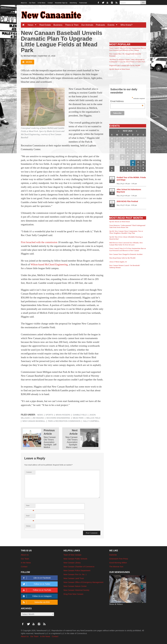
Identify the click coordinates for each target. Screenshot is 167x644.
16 (143, 150)
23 (143, 156)
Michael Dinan (30, 56)
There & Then (72, 25)
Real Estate (45, 25)
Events (113, 25)
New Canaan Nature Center (75, 586)
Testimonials (83, 3)
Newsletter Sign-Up (61, 3)
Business (58, 25)
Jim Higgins (38, 418)
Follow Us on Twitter (36, 584)
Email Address (127, 102)
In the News (41, 3)
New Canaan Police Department (77, 571)
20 (128, 156)
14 (133, 150)
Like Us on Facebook (36, 578)
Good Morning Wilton (118, 563)
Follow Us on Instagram (37, 596)
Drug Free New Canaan (73, 594)
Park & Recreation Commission (64, 421)
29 (128, 139)
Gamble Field (80, 415)
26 (112, 139)
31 (112, 168)
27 (117, 139)
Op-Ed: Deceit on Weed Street (120, 69)
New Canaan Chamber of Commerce (79, 567)
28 (122, 139)
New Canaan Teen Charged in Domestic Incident (126, 254)
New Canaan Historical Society (76, 590)
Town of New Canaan (72, 555)
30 (133, 139)
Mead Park (78, 418)
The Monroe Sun (116, 567)
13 (128, 150)
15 (138, 150)
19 (122, 156)
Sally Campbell (91, 421)
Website (28, 526)
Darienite (113, 555)
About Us (24, 3)
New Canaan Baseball (34, 421)
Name (30, 506)
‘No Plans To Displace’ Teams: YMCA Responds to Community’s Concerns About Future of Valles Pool (127, 61)
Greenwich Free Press (119, 559)
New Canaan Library (72, 563)
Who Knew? (126, 25)
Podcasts (100, 25)
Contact (50, 3)
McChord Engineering (58, 418)
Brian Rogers (63, 415)
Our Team (32, 3)
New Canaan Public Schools (75, 559)
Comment (29, 472)
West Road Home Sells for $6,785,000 (122, 258)
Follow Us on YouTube (37, 590)
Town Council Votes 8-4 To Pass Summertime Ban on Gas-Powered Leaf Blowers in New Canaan (128, 49)
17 (112, 156)
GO (143, 3)
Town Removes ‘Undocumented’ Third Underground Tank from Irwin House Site (127, 226)
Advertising (73, 3)
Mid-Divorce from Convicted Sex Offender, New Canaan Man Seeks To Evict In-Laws (126, 244)
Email (30, 516)
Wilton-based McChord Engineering (49, 264)
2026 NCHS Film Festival (127, 201)
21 (133, 156)
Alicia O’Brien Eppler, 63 (118, 262)
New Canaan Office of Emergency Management (83, 582)
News (33, 25)
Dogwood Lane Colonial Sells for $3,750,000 (125, 65)
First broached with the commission (39, 242)
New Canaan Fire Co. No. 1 (75, 574)
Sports (49, 415)
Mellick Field (93, 418)
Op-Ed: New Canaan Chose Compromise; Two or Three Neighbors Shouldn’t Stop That (126, 232)
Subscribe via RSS (36, 602)
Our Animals (87, 25)
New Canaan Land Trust (74, 578)
